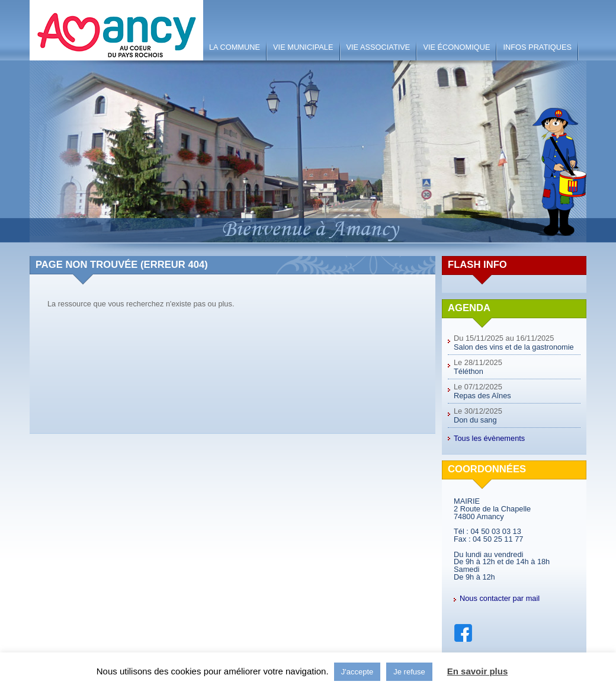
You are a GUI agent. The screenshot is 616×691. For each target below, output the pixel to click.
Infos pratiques (537, 47)
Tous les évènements (489, 438)
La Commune (235, 47)
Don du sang (475, 420)
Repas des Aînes (482, 396)
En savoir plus (478, 671)
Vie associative (378, 47)
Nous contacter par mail (500, 598)
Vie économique (456, 47)
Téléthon (469, 371)
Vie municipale (303, 47)
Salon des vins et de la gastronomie (514, 347)
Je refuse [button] (409, 672)
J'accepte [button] (357, 672)
